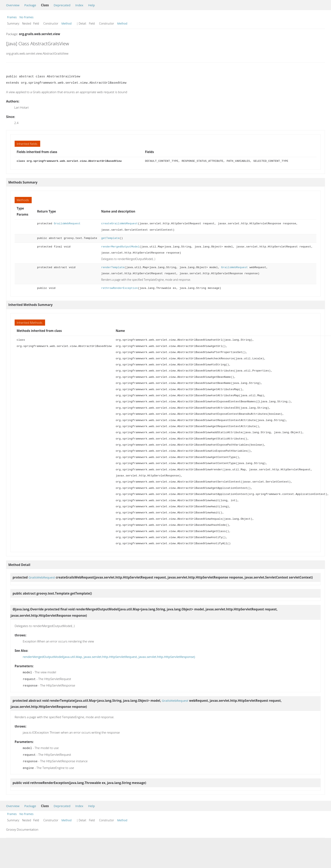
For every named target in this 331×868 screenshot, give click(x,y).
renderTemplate (113, 267)
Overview (13, 5)
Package (30, 5)
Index (79, 5)
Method (67, 23)
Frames (12, 17)
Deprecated (62, 5)
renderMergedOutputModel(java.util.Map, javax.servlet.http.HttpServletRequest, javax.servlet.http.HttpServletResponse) (109, 657)
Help (91, 5)
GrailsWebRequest (67, 224)
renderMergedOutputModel (120, 247)
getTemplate (110, 238)
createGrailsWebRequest (119, 224)
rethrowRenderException (119, 288)
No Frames (27, 17)
